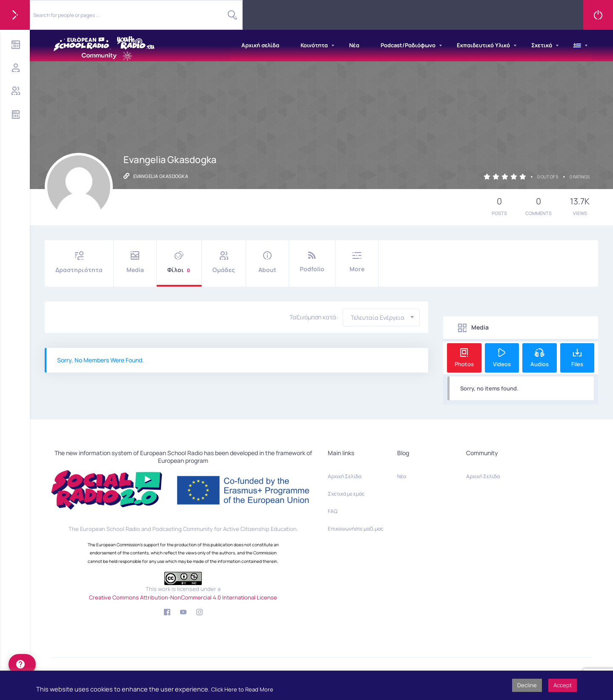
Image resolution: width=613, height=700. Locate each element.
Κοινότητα (314, 45)
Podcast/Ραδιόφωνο (408, 45)
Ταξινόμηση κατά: (314, 317)
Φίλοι (179, 262)
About (267, 262)
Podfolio (312, 262)
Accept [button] (563, 685)
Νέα (354, 45)
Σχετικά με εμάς (346, 494)
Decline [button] (527, 685)
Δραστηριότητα (79, 262)
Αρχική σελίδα (260, 45)
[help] (22, 664)
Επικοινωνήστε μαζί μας (356, 529)
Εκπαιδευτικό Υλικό (483, 45)
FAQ (333, 511)
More (357, 262)
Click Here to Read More (242, 689)
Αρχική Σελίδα (345, 476)
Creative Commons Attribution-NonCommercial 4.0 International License (183, 597)
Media (135, 262)
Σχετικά (542, 45)
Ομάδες (224, 262)
